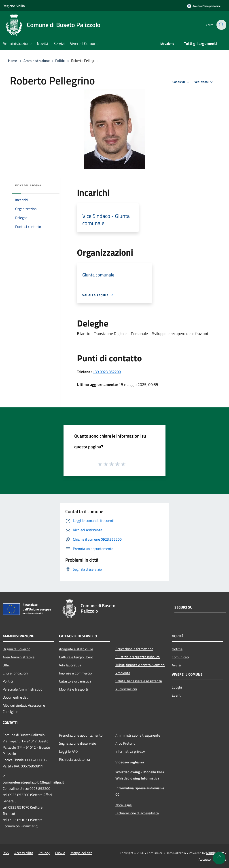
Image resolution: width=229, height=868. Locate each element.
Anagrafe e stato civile (76, 649)
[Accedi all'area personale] (204, 6)
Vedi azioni (204, 82)
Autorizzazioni (126, 689)
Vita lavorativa (70, 665)
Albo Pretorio (125, 743)
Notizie (177, 649)
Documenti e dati (16, 697)
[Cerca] (221, 25)
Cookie (60, 853)
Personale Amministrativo (22, 689)
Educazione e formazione (134, 649)
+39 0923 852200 (107, 372)
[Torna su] (219, 858)
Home (13, 61)
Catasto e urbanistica (75, 681)
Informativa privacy (130, 751)
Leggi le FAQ (68, 751)
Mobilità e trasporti (74, 689)
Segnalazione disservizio (77, 743)
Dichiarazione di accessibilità (137, 813)
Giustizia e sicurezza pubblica (138, 657)
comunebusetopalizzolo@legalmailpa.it (33, 782)
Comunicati (180, 657)
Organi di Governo (16, 649)
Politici (60, 61)
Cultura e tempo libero (76, 657)
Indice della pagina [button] (28, 185)
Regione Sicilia (14, 6)
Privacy (44, 853)
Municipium (215, 853)
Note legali (124, 805)
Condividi (182, 82)
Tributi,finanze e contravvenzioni (140, 665)
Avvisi (176, 665)
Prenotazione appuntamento (81, 735)
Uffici (7, 665)
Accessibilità (24, 853)
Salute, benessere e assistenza (139, 681)
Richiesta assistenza (74, 759)
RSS (6, 853)
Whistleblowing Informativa (137, 778)
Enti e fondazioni (15, 673)
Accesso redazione (212, 859)
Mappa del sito (81, 853)
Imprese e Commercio (75, 673)
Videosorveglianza (130, 762)
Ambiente (123, 673)
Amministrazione (37, 61)
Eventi (177, 695)
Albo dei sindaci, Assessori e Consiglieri (24, 708)
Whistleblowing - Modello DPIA (140, 772)
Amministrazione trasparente (138, 735)
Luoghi (177, 687)
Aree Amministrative (19, 657)
